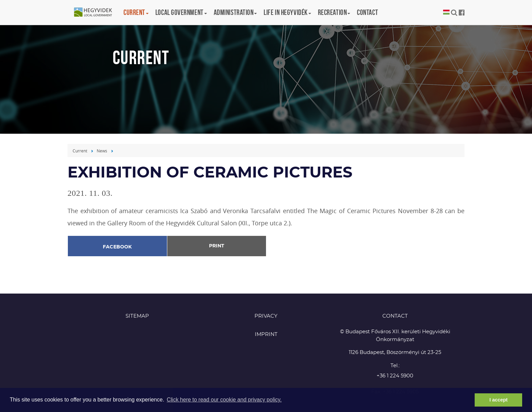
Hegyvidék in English (96, 13)
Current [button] (136, 12)
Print (217, 246)
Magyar (446, 12)
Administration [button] (235, 12)
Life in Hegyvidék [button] (287, 12)
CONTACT (395, 316)
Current (80, 151)
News (102, 151)
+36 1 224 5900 (395, 376)
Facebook (117, 247)
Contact (367, 12)
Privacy (266, 316)
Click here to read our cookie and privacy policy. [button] (224, 400)
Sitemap (137, 316)
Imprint (266, 334)
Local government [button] (181, 12)
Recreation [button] (334, 12)
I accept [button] (498, 400)
